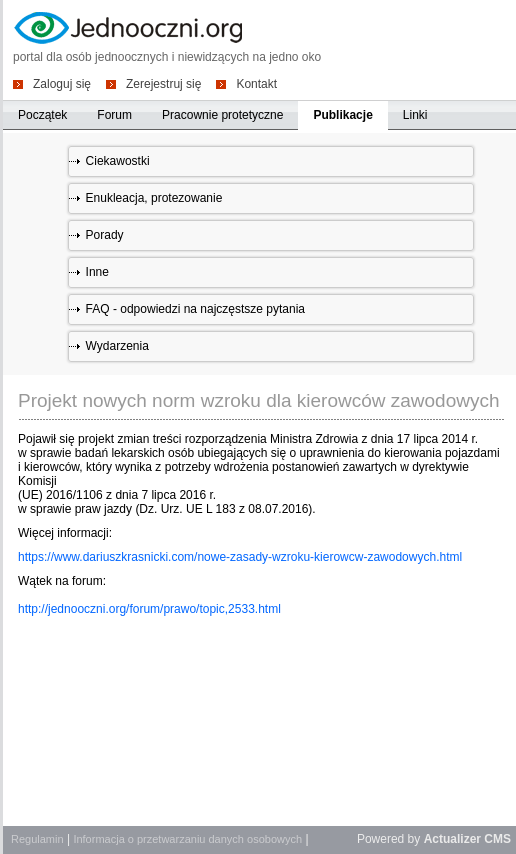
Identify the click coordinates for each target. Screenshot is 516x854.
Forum (114, 115)
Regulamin (37, 839)
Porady (105, 235)
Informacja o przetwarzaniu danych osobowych (187, 839)
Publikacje (342, 115)
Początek (42, 115)
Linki (415, 115)
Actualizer (452, 839)
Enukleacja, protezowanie (154, 198)
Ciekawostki (118, 161)
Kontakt (256, 83)
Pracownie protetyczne (222, 115)
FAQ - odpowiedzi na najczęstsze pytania (195, 309)
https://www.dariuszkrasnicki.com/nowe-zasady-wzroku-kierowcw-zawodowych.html (240, 557)
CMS (497, 839)
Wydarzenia (117, 346)
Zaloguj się (62, 83)
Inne (97, 272)
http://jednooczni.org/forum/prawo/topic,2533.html (149, 609)
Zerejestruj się (163, 83)
